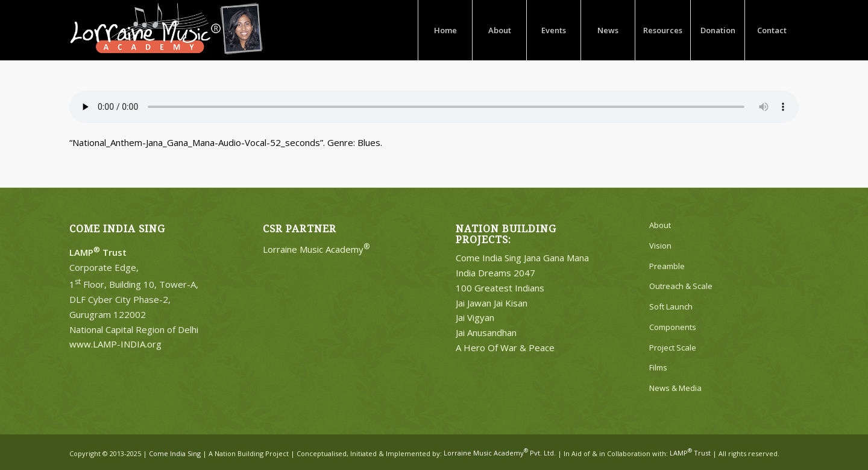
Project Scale (673, 348)
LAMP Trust (690, 453)
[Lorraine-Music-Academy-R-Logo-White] (167, 30)
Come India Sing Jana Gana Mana (522, 258)
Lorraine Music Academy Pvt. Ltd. (500, 453)
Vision (660, 246)
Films (658, 367)
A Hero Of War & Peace (505, 348)
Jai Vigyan (475, 317)
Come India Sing (175, 453)
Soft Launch (671, 306)
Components (673, 327)
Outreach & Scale (681, 286)
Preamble (667, 266)
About (660, 225)
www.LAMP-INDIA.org (115, 344)
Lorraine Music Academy (316, 249)
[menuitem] (445, 30)
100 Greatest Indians (500, 288)
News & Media (675, 388)
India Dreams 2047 (495, 273)
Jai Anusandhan (486, 332)
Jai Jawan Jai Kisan (492, 303)
